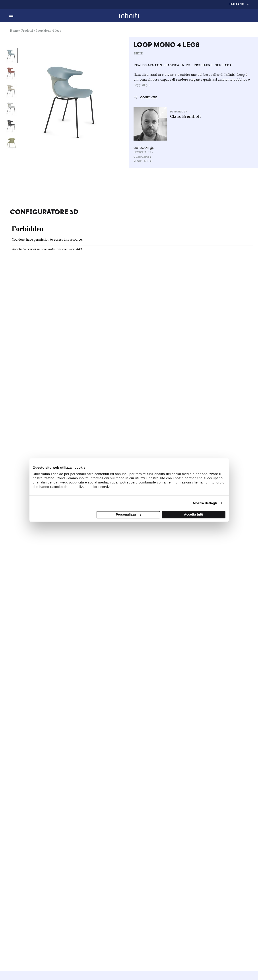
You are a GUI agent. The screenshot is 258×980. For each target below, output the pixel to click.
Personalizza (129, 514)
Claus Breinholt (185, 117)
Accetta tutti (194, 514)
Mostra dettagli (205, 503)
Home (14, 31)
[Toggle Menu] (11, 16)
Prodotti (27, 31)
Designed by (179, 112)
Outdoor (144, 148)
